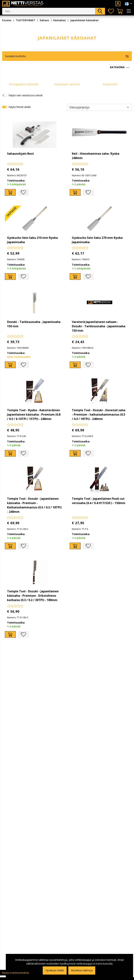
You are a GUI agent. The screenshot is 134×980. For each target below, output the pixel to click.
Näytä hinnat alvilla (20, 107)
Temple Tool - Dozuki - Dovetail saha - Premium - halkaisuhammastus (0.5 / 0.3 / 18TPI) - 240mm (99, 414)
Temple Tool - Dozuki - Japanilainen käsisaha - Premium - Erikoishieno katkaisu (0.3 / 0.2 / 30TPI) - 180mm (33, 596)
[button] (67, 67)
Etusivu (7, 20)
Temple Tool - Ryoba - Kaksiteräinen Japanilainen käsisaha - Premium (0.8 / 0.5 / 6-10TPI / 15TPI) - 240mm (34, 414)
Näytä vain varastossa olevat (26, 95)
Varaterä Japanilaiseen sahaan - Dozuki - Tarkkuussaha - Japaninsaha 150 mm (99, 326)
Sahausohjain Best (20, 154)
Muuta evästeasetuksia (15, 973)
